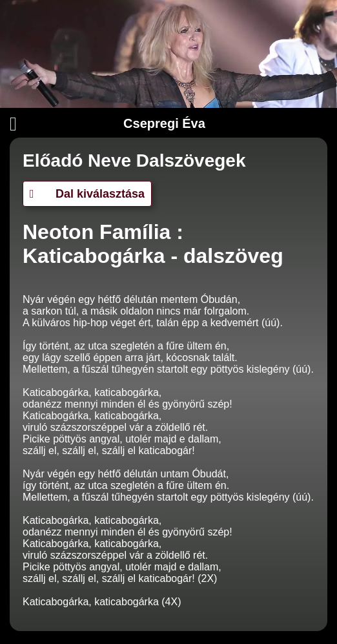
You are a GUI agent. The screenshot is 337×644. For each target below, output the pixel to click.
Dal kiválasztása (87, 194)
